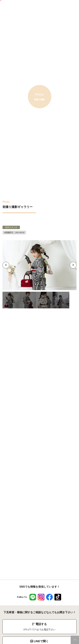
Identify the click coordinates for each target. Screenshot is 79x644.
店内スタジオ (11, 227)
